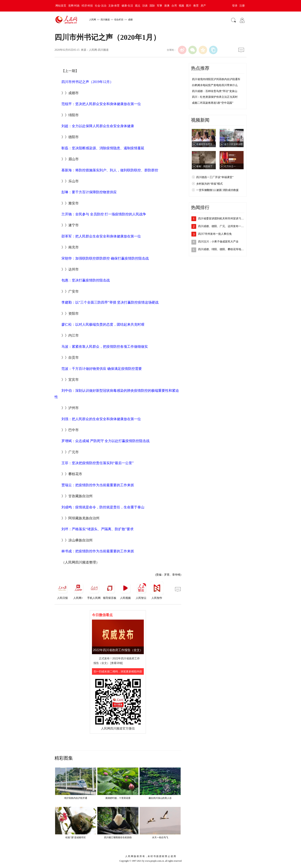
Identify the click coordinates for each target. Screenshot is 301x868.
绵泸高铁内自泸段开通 (76, 798)
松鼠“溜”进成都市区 (76, 837)
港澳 (167, 6)
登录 (235, 6)
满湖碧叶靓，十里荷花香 (118, 798)
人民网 (93, 20)
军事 (160, 6)
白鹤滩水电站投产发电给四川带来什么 (215, 85)
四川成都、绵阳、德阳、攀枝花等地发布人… (225, 249)
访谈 (145, 6)
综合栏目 (119, 20)
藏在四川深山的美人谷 (160, 798)
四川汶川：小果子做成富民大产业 (218, 242)
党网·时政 (74, 6)
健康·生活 (127, 6)
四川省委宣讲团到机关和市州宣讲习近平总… (225, 219)
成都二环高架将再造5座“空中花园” (213, 103)
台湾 (174, 6)
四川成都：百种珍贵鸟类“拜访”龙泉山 (215, 91)
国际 (152, 6)
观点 (138, 6)
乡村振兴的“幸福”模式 (209, 184)
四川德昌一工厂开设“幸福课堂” (215, 177)
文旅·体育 (114, 6)
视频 (181, 6)
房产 (203, 6)
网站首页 (61, 6)
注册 (242, 6)
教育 (196, 6)
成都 (130, 20)
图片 (189, 6)
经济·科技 (87, 6)
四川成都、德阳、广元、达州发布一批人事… (225, 226)
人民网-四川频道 (99, 50)
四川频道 (105, 20)
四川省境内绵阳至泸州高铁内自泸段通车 (216, 79)
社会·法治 (101, 6)
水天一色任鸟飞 (160, 837)
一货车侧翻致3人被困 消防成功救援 (217, 190)
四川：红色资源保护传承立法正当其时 (215, 97)
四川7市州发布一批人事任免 (215, 234)
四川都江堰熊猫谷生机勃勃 (118, 837)
